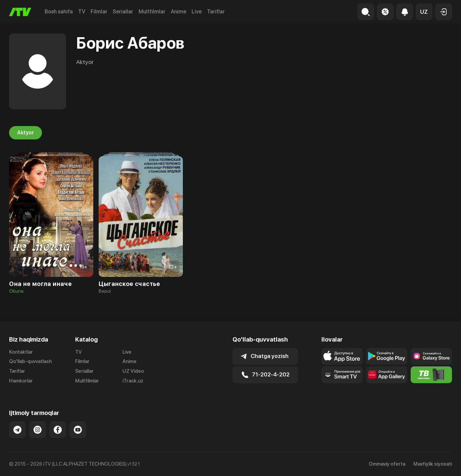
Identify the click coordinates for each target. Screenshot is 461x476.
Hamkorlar (21, 381)
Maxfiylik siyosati (433, 464)
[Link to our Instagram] (38, 430)
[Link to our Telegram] (17, 430)
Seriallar (123, 12)
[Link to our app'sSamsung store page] (431, 356)
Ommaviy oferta (387, 464)
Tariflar (216, 12)
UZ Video (133, 371)
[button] (424, 12)
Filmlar (99, 12)
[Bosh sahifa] (20, 12)
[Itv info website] (431, 375)
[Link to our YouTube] (78, 430)
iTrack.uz (133, 381)
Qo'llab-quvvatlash (30, 361)
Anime (178, 12)
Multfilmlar (152, 12)
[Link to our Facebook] (58, 430)
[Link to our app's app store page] (342, 356)
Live (197, 12)
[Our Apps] (342, 375)
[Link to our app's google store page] (387, 356)
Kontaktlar (21, 352)
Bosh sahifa (59, 12)
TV (82, 12)
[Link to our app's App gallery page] (387, 375)
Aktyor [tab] (25, 133)
